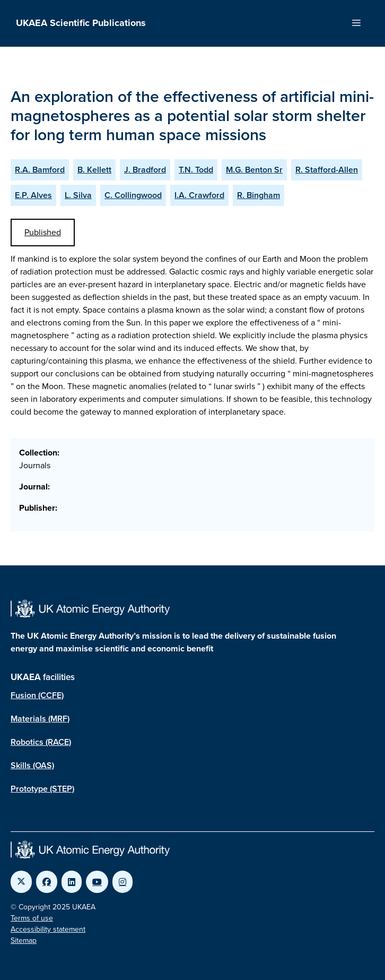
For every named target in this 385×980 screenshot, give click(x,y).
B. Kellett (94, 170)
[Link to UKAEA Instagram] (122, 882)
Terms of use (32, 918)
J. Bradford (145, 170)
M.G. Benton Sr (254, 170)
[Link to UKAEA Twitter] (21, 882)
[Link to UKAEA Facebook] (47, 882)
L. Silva (78, 195)
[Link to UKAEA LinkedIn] (72, 882)
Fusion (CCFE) (37, 695)
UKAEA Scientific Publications (81, 23)
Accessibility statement (48, 929)
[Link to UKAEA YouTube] (97, 882)
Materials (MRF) (40, 719)
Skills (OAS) (32, 765)
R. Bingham (259, 195)
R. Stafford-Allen (327, 170)
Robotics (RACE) (41, 742)
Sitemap (24, 940)
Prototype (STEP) (42, 789)
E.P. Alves (33, 195)
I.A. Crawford (199, 195)
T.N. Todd (196, 170)
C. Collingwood (133, 195)
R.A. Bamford (40, 170)
